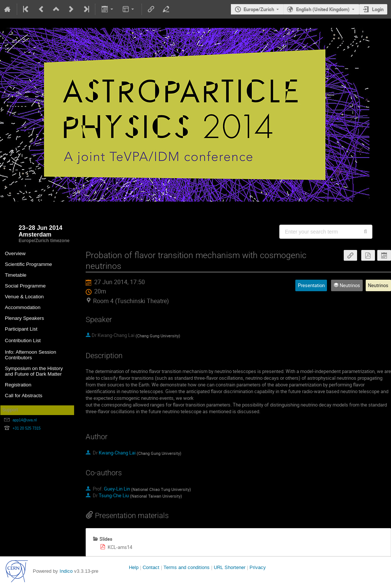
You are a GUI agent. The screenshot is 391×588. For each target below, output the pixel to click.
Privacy (258, 567)
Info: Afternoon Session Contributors (31, 355)
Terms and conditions (187, 567)
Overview (15, 253)
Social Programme (25, 286)
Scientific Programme (28, 264)
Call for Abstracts (24, 396)
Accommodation (23, 307)
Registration (18, 385)
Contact (151, 567)
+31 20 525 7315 (27, 428)
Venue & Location (24, 297)
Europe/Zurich (259, 9)
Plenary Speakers (24, 318)
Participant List (21, 329)
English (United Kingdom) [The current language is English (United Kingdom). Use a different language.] (323, 9)
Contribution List (23, 340)
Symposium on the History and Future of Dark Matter (34, 371)
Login (378, 9)
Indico (66, 571)
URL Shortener (230, 567)
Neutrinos (378, 285)
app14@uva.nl (25, 420)
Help (134, 567)
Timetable (16, 275)
